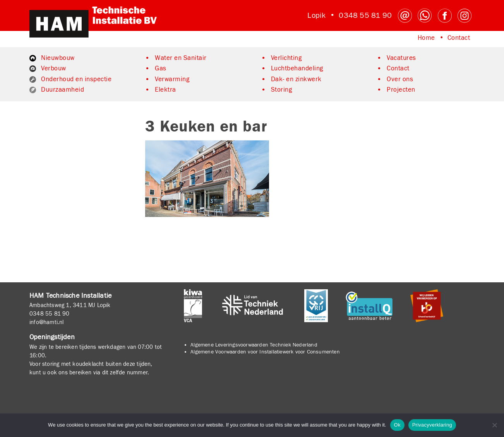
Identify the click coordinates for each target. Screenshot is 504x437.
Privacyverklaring (432, 425)
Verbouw (54, 68)
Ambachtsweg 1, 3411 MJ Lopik (70, 305)
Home (426, 38)
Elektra (165, 90)
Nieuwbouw (58, 58)
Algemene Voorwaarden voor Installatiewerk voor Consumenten (265, 352)
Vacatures (401, 58)
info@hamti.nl (47, 322)
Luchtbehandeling (297, 68)
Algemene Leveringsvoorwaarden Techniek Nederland (254, 345)
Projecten (401, 90)
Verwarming (172, 79)
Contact (459, 38)
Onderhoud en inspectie (76, 79)
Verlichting (286, 58)
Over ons (400, 79)
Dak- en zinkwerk (296, 79)
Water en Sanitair (181, 58)
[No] (494, 425)
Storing (282, 90)
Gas (161, 68)
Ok (397, 425)
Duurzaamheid (63, 90)
